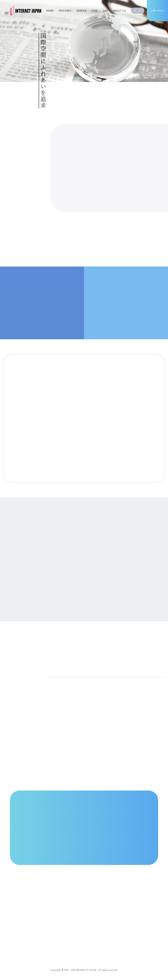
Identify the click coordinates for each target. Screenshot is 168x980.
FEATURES (65, 10)
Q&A (105, 10)
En (141, 11)
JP (135, 11)
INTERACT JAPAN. (87, 970)
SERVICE (81, 10)
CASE (94, 10)
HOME (50, 10)
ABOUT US (119, 10)
